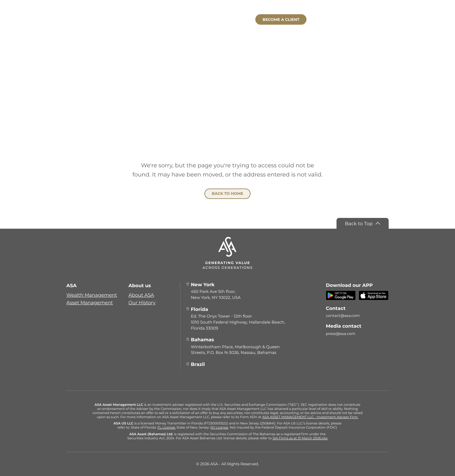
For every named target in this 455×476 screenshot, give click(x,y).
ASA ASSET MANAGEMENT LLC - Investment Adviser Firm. (310, 417)
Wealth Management (92, 295)
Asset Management (90, 303)
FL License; (166, 427)
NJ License (219, 427)
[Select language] (365, 21)
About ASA (141, 295)
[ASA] (227, 26)
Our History (142, 303)
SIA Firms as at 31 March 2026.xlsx (300, 438)
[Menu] (83, 21)
